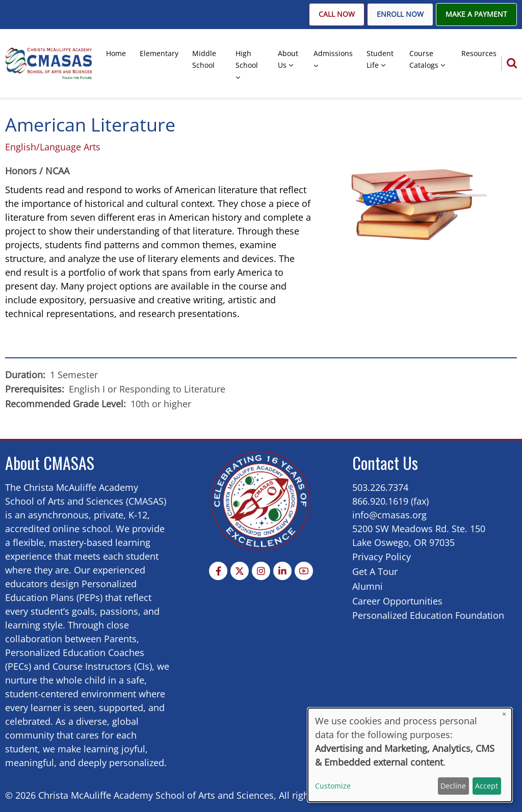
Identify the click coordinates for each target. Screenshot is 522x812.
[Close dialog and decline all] (504, 714)
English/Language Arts (53, 147)
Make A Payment (476, 14)
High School (247, 59)
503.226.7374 (380, 487)
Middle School (204, 59)
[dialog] (410, 755)
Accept (487, 786)
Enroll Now (400, 14)
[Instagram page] (261, 571)
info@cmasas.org (389, 515)
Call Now (337, 14)
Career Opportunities (397, 601)
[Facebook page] (218, 571)
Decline (453, 786)
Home (116, 53)
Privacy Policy (382, 557)
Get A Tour (375, 571)
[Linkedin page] (282, 571)
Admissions (333, 53)
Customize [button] (333, 786)
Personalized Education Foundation (428, 615)
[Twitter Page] (240, 571)
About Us (288, 59)
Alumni (368, 586)
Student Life (380, 59)
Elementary (159, 53)
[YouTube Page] (304, 571)
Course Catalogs (424, 59)
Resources (479, 53)
